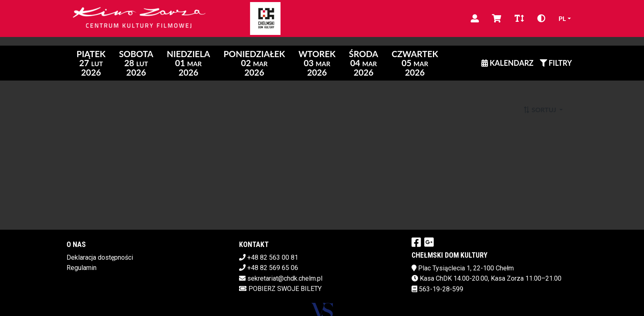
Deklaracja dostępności (100, 257)
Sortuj (540, 110)
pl (562, 18)
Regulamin (82, 268)
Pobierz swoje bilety (280, 289)
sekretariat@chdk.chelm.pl (285, 278)
